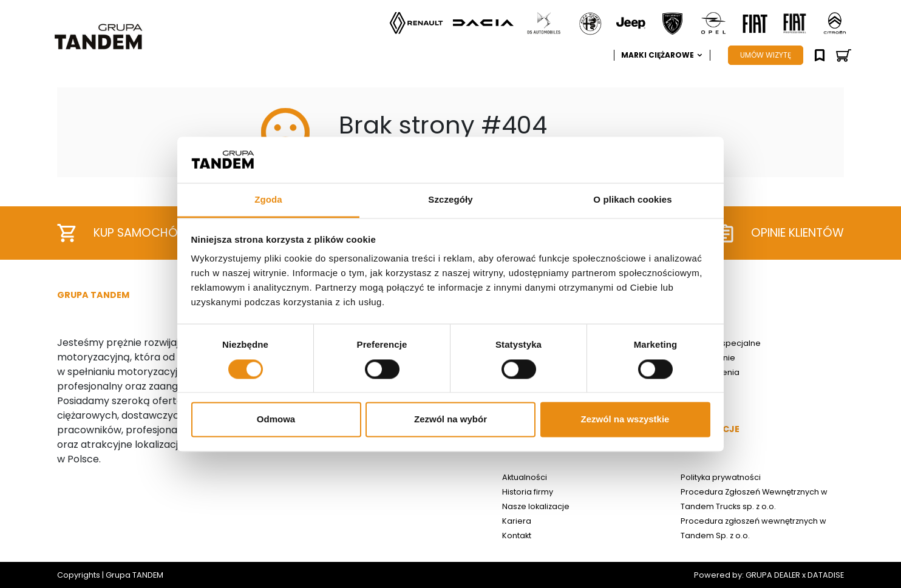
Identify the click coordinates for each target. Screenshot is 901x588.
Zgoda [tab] (268, 200)
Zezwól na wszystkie (625, 420)
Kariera (517, 521)
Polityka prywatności (721, 477)
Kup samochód (121, 233)
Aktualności (525, 477)
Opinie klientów (780, 233)
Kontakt (517, 536)
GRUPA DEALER (773, 575)
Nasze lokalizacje (536, 506)
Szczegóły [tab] (450, 200)
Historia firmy (528, 492)
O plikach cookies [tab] (632, 200)
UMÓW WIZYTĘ (766, 55)
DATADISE (826, 575)
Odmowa (276, 420)
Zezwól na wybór (450, 420)
